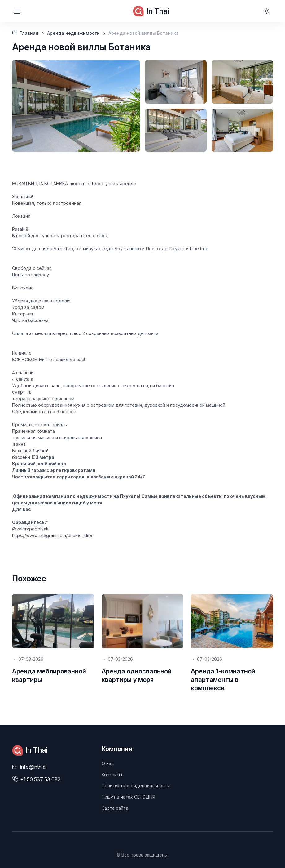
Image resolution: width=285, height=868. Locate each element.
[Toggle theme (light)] (267, 11)
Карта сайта (115, 808)
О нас (108, 763)
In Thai (151, 11)
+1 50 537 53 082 (40, 779)
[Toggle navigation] (17, 11)
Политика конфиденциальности (136, 786)
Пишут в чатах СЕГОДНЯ (128, 797)
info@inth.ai (33, 767)
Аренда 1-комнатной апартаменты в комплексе (223, 680)
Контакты (112, 774)
